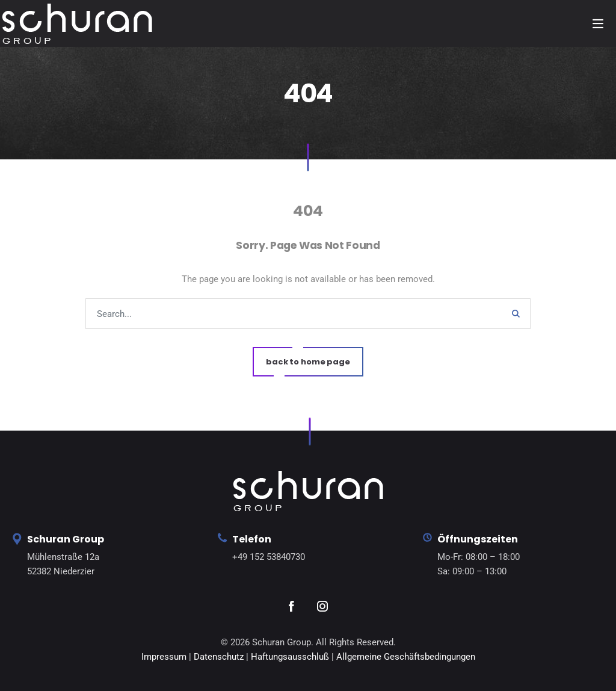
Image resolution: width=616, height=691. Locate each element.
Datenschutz (219, 657)
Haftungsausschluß (291, 657)
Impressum (164, 657)
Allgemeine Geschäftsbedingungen (406, 657)
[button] (26, 665)
